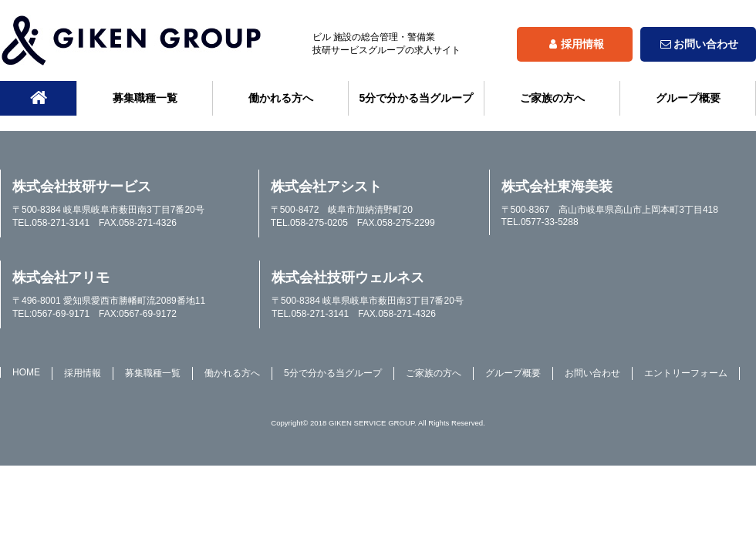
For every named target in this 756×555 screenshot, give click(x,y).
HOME (26, 372)
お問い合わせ (698, 44)
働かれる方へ (281, 98)
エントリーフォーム (686, 373)
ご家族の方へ (552, 98)
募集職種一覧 (145, 98)
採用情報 (575, 44)
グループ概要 (688, 98)
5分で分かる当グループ (417, 98)
